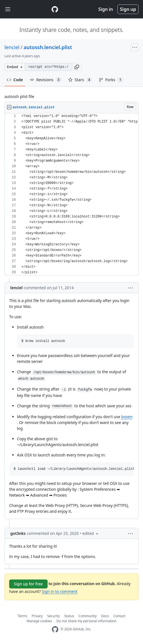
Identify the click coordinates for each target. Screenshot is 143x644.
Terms (22, 616)
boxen (127, 417)
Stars (80, 80)
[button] (77, 67)
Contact (119, 616)
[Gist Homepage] (55, 9)
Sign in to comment (60, 591)
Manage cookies (39, 621)
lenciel (12, 47)
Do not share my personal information (87, 621)
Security (54, 616)
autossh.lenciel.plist (48, 47)
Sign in (106, 9)
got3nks (18, 533)
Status (69, 616)
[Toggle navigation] (8, 9)
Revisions (46, 80)
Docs (105, 616)
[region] (71, 194)
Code (15, 80)
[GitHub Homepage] (55, 629)
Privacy (37, 616)
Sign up (128, 9)
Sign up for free (28, 584)
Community (88, 616)
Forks (111, 80)
